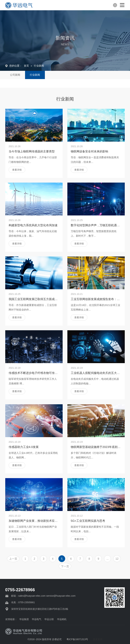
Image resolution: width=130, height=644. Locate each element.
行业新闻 (39, 66)
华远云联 (51, 619)
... (107, 559)
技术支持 (98, 639)
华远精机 (64, 619)
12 (117, 559)
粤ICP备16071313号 (77, 639)
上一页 (13, 559)
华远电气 (38, 619)
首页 (26, 66)
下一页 (65, 566)
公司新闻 (15, 75)
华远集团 (25, 619)
